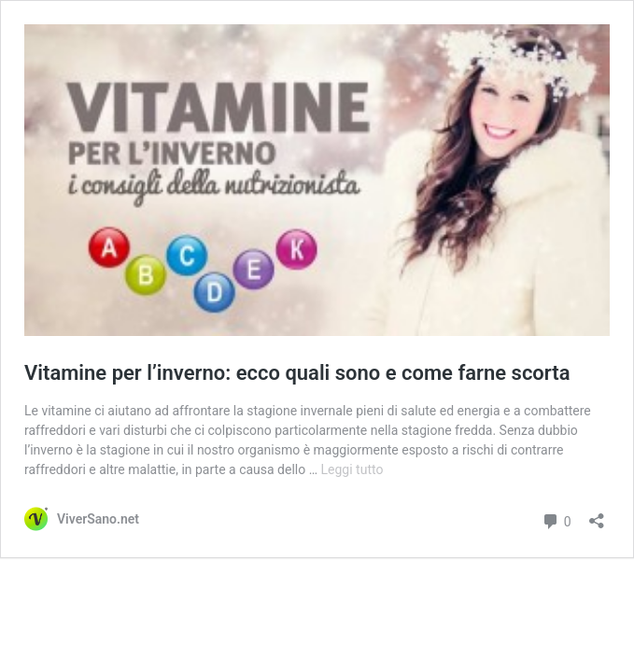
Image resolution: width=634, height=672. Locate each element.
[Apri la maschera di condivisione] (597, 515)
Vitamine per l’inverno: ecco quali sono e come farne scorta (297, 373)
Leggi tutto (352, 469)
